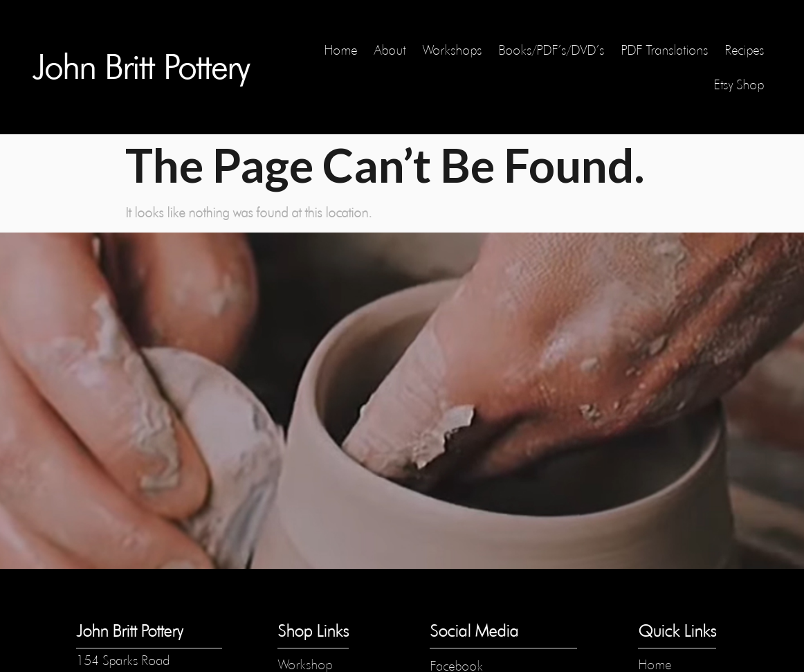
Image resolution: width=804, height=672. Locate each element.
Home (340, 50)
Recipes (744, 50)
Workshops (452, 50)
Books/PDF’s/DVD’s (551, 50)
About (390, 50)
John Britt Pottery (140, 67)
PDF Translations (664, 50)
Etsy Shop (739, 84)
